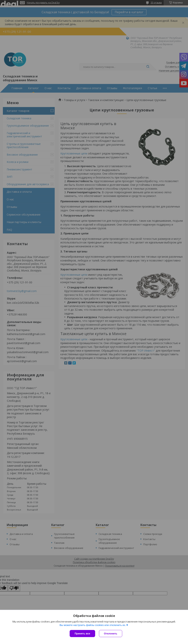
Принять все (82, 634)
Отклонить (111, 634)
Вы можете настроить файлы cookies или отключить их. (93, 625)
